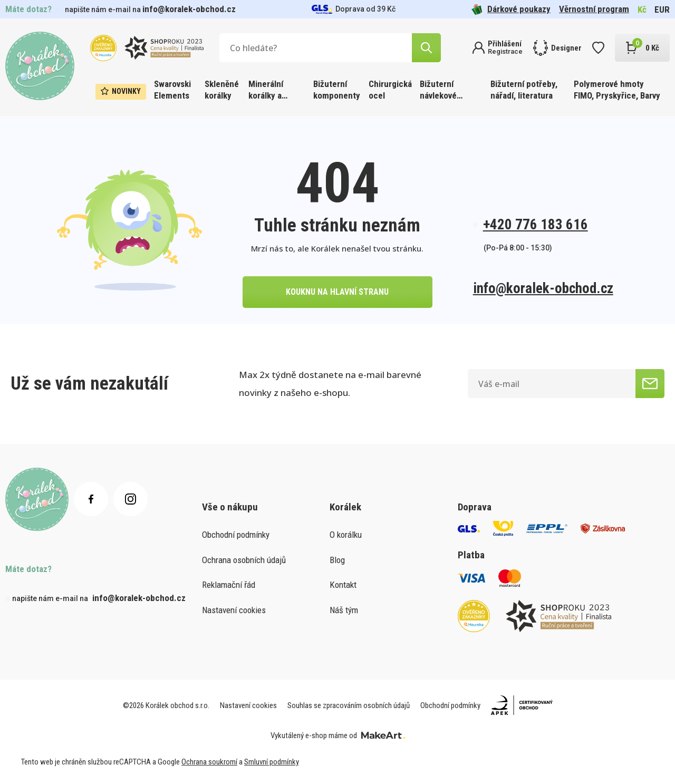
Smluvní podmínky (272, 762)
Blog (337, 560)
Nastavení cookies (234, 610)
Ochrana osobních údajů (244, 560)
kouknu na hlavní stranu (337, 292)
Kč (642, 9)
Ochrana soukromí (209, 762)
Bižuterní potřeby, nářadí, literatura (524, 90)
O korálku (346, 535)
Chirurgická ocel (390, 90)
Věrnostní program (594, 9)
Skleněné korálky (222, 90)
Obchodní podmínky (236, 535)
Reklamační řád (229, 585)
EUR (662, 9)
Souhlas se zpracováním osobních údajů (349, 705)
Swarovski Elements (172, 90)
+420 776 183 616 (536, 225)
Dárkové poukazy (511, 9)
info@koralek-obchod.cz (189, 9)
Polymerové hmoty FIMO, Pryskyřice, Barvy (617, 90)
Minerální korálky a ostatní (266, 90)
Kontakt (343, 585)
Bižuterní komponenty (337, 90)
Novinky (121, 91)
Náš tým (344, 610)
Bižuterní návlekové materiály (438, 90)
